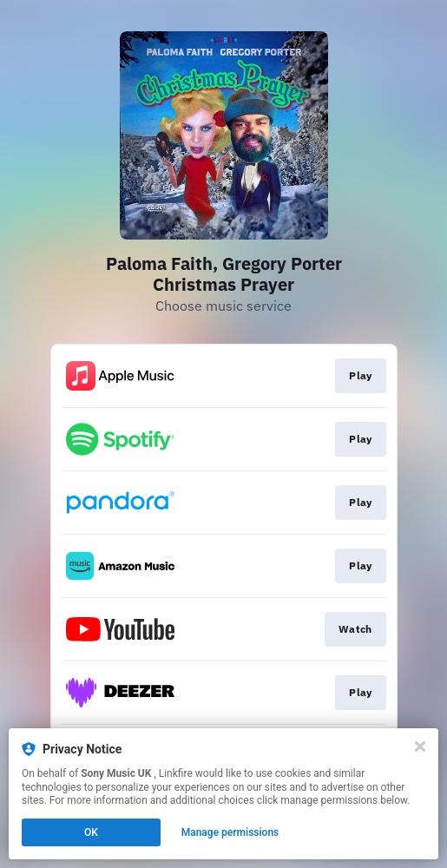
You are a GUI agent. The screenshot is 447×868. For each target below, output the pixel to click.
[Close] (420, 746)
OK (91, 832)
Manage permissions (230, 832)
